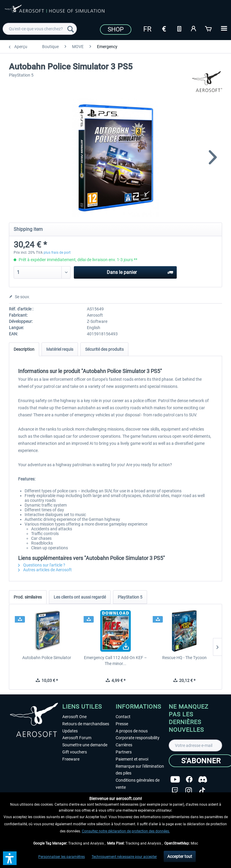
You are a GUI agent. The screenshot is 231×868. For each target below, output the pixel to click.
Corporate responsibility (138, 738)
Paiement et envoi (132, 759)
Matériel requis (60, 349)
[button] (10, 858)
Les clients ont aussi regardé (80, 597)
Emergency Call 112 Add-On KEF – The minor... (115, 661)
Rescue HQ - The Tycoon (184, 658)
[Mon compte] (194, 28)
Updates (70, 731)
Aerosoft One (74, 717)
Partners (124, 752)
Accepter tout (180, 856)
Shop (116, 29)
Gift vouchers (75, 752)
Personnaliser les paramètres (62, 857)
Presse (122, 724)
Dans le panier (140, 271)
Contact (123, 717)
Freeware (71, 759)
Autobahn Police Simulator (47, 658)
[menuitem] (40, 29)
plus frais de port (57, 253)
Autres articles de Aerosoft (45, 570)
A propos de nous (132, 731)
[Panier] (209, 28)
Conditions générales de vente (138, 784)
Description (24, 349)
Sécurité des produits (104, 349)
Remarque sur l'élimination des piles (140, 770)
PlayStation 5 (130, 597)
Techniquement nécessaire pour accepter (124, 857)
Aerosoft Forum (77, 738)
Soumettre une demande (85, 745)
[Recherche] (71, 29)
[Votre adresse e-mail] (195, 745)
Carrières (124, 745)
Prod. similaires (28, 597)
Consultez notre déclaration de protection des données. (126, 831)
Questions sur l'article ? (42, 565)
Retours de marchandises (86, 724)
